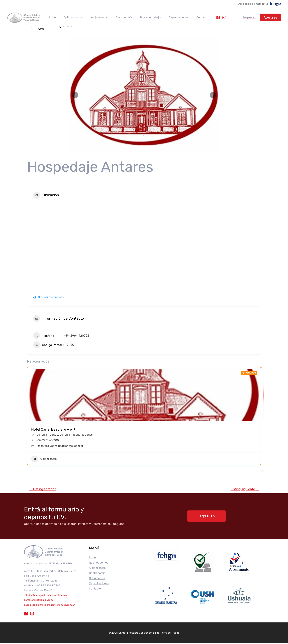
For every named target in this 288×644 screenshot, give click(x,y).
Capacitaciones (165, 18)
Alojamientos (93, 18)
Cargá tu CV (206, 517)
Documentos (97, 579)
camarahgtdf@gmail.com (39, 601)
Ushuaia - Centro (47, 435)
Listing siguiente (243, 489)
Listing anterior (44, 489)
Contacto (187, 18)
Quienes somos (99, 563)
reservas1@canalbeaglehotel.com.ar (60, 446)
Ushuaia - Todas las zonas (76, 435)
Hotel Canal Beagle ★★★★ (54, 429)
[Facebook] (201, 18)
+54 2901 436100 (48, 440)
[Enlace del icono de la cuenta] (249, 17)
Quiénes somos (70, 18)
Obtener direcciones (48, 297)
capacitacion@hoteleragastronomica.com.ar (50, 605)
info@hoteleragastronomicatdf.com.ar (47, 596)
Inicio (51, 18)
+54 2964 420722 (77, 336)
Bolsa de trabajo (139, 18)
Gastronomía (115, 18)
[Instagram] (207, 18)
